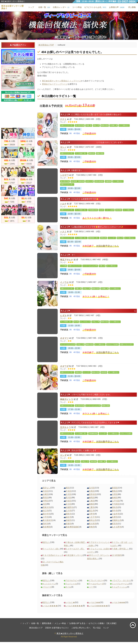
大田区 (115, 496)
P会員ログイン (18, 45)
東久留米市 (47, 522)
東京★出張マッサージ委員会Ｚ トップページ (61, 81)
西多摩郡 (46, 529)
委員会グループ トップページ (55, 84)
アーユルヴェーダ (96, 586)
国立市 (92, 513)
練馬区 (92, 500)
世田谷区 (93, 496)
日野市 (92, 516)
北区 (44, 506)
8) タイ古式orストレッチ (53, 557)
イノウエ (64, 285)
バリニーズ (47, 589)
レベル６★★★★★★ (98, 608)
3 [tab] (73, 38)
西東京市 (46, 509)
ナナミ (63, 120)
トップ (25, 626)
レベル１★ (70, 605)
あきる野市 (117, 529)
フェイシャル (71, 586)
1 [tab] (65, 38)
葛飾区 (92, 506)
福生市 (68, 519)
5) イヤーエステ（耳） (75, 551)
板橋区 (115, 500)
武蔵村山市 (117, 522)
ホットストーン (49, 586)
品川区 (92, 490)
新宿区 (115, 490)
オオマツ (64, 340)
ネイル (68, 589)
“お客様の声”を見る (77, 626)
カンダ (63, 458)
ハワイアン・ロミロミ (121, 583)
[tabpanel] (69, 26)
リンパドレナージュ (120, 586)
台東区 (45, 496)
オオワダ (64, 368)
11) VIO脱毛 (117, 557)
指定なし (46, 490)
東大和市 (93, 526)
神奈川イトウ (67, 402)
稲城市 (68, 522)
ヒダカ (63, 318)
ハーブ (91, 589)
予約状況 (64, 135)
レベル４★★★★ (50, 608)
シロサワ (64, 176)
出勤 (63, 131)
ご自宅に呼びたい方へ (81, 630)
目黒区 (92, 493)
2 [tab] (69, 38)
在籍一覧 (35, 626)
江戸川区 (116, 503)
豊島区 (115, 493)
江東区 (92, 503)
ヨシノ (63, 148)
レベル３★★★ (118, 605)
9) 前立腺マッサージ (74, 557)
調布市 (115, 509)
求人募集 (132, 7)
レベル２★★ (94, 605)
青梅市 (92, 529)
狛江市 (45, 513)
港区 (67, 490)
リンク (106, 630)
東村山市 (93, 522)
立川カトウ (65, 430)
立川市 (68, 513)
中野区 (45, 503)
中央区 (68, 493)
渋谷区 (45, 493)
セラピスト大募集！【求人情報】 (103, 626)
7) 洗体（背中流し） (120, 551)
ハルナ (63, 206)
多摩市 (115, 519)
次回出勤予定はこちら (107, 250)
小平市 (45, 519)
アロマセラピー (72, 583)
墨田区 (45, 500)
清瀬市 (68, 526)
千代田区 (116, 506)
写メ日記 (97, 630)
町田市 (115, 526)
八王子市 (93, 519)
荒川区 (68, 500)
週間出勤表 (47, 626)
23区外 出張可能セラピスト (57, 630)
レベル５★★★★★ (74, 608)
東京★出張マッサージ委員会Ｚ (70, 636)
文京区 (68, 496)
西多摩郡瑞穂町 (72, 529)
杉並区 (68, 503)
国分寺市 (46, 516)
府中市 (115, 513)
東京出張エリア (36, 630)
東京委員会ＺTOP (46, 45)
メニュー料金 (60, 626)
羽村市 (45, 526)
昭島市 (68, 516)
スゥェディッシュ (119, 589)
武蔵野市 (69, 509)
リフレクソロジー (96, 583)
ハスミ (63, 234)
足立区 (68, 506)
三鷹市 (92, 509)
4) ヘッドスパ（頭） (51, 551)
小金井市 (116, 516)
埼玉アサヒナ (67, 262)
